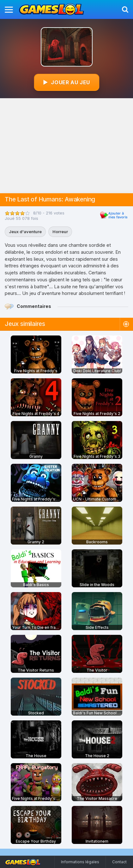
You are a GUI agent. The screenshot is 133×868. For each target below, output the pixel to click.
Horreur (60, 232)
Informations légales (80, 862)
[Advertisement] (66, 146)
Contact (119, 862)
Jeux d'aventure (25, 232)
